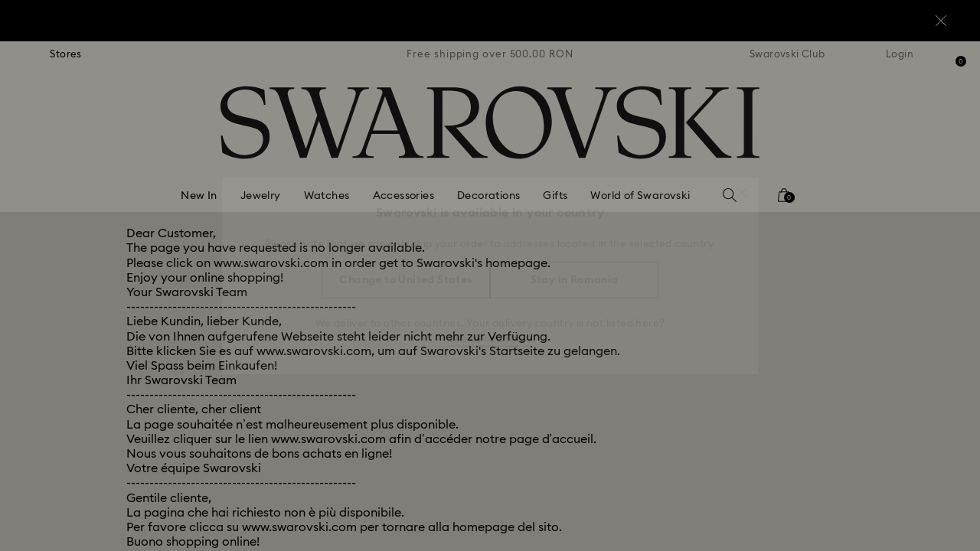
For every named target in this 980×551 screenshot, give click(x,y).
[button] (742, 185)
